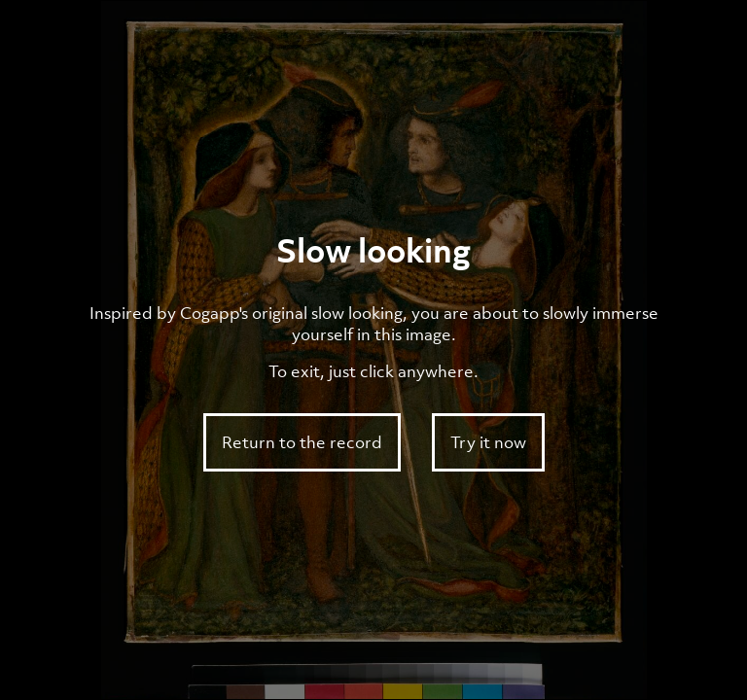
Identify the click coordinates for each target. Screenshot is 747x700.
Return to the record (302, 442)
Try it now (488, 442)
